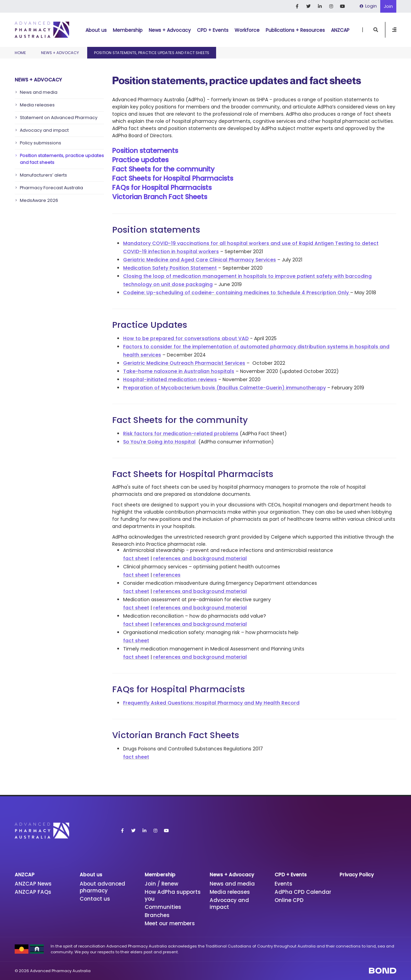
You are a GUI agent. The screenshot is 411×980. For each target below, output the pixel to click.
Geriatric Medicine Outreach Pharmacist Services (184, 363)
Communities (163, 907)
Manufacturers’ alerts (43, 175)
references (167, 575)
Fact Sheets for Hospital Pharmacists (173, 178)
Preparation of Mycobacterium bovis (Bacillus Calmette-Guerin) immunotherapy (224, 388)
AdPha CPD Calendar (303, 892)
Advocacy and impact (44, 130)
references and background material (200, 558)
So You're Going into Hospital (159, 442)
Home (20, 53)
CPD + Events (213, 30)
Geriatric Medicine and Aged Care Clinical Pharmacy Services (200, 260)
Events (283, 884)
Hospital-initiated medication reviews (170, 379)
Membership (128, 30)
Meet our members (170, 923)
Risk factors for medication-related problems (181, 434)
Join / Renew (161, 884)
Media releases (37, 105)
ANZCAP (340, 30)
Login (368, 6)
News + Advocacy (170, 30)
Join (388, 6)
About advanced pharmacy (102, 887)
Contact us (95, 899)
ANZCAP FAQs (33, 892)
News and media (39, 92)
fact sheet (136, 558)
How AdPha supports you (173, 895)
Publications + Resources (295, 30)
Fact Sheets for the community (163, 169)
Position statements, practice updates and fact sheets (62, 159)
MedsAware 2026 (39, 200)
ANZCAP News (33, 884)
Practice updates (140, 160)
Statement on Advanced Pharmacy (59, 118)
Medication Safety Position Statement (170, 268)
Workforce (247, 30)
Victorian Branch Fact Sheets (160, 197)
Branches (157, 915)
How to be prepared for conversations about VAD (186, 338)
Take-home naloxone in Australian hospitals (179, 371)
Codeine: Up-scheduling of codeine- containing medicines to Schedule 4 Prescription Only (236, 293)
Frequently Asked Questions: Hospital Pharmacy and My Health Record (211, 703)
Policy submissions (41, 143)
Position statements (145, 151)
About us (96, 30)
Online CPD (289, 900)
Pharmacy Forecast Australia (51, 188)
